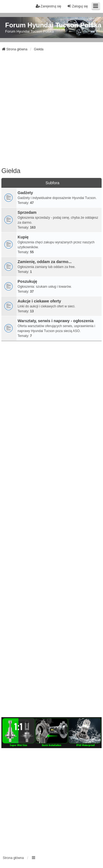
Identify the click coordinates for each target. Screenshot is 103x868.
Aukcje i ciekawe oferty (39, 301)
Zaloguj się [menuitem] (77, 6)
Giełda (11, 171)
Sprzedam (27, 212)
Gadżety (25, 193)
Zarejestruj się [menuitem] (48, 6)
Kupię (23, 237)
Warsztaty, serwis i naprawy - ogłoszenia (56, 321)
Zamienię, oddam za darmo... (45, 262)
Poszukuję (27, 281)
